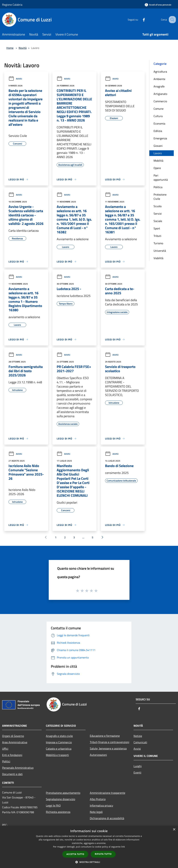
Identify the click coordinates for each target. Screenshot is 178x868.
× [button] (174, 830)
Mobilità (158, 161)
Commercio (160, 101)
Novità (23, 48)
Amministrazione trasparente (108, 793)
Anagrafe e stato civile (59, 736)
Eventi (137, 772)
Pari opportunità (161, 178)
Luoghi (138, 766)
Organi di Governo (13, 736)
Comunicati (140, 742)
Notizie (138, 736)
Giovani (158, 146)
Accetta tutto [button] (75, 854)
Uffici (5, 749)
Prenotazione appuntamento (63, 793)
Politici (6, 761)
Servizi (158, 214)
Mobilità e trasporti (57, 755)
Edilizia (158, 131)
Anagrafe (159, 86)
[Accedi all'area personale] (158, 5)
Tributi (157, 236)
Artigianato (160, 94)
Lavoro (158, 153)
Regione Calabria (12, 5)
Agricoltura (160, 72)
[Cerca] (172, 20)
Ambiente (159, 79)
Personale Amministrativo (18, 768)
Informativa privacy (101, 805)
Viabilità (158, 258)
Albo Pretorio (98, 799)
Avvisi (15, 79)
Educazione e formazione (105, 736)
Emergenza (160, 138)
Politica (158, 187)
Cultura (158, 116)
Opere (157, 168)
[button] (89, 862)
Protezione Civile (160, 197)
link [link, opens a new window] (123, 847)
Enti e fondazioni (12, 755)
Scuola (158, 206)
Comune (159, 109)
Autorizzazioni (98, 755)
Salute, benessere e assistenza (108, 748)
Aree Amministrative (15, 742)
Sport (157, 228)
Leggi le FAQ (53, 805)
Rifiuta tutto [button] (103, 854)
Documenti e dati (12, 774)
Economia (159, 123)
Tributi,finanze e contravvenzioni (110, 742)
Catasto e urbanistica (59, 749)
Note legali (96, 812)
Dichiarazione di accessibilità (107, 818)
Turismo (158, 243)
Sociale (158, 221)
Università (160, 251)
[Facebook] (140, 20)
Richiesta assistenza (58, 812)
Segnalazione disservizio (60, 799)
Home (10, 48)
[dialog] (89, 847)
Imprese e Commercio (59, 742)
